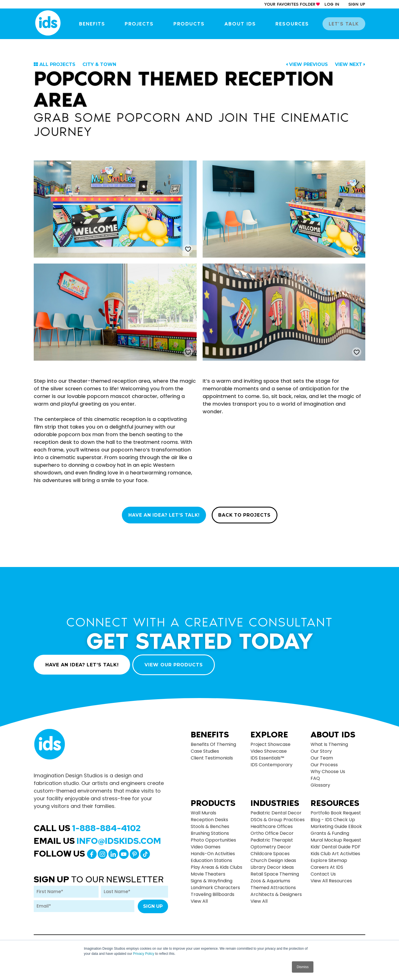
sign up (357, 4)
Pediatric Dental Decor (276, 810)
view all (199, 898)
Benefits (101, 24)
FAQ (315, 775)
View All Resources (331, 878)
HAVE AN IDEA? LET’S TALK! (162, 515)
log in (332, 4)
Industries (275, 800)
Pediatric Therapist (272, 837)
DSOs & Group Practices (278, 817)
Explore (269, 731)
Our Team (322, 755)
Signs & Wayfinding (212, 878)
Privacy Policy (144, 954)
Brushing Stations (210, 830)
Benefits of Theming (213, 741)
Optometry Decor (271, 844)
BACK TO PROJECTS (247, 515)
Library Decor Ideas (272, 864)
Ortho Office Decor (272, 830)
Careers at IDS (327, 864)
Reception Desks (209, 817)
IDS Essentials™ (267, 755)
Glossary (320, 782)
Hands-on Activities (213, 851)
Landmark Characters (215, 885)
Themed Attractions (273, 885)
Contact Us (323, 871)
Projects (147, 24)
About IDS (245, 24)
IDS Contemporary (271, 762)
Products (195, 24)
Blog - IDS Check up (333, 817)
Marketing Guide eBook (336, 824)
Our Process (324, 762)
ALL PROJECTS (57, 64)
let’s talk (345, 24)
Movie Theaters (208, 871)
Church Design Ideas (273, 858)
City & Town (99, 64)
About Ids (333, 731)
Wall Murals (203, 810)
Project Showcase (270, 741)
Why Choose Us (328, 768)
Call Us (87, 825)
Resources (296, 24)
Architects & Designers (276, 892)
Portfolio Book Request (336, 810)
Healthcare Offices (272, 824)
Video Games (206, 844)
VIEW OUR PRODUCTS (175, 662)
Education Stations (211, 858)
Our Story (321, 748)
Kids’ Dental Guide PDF (336, 844)
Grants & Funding (330, 830)
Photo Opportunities (213, 837)
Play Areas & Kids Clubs (217, 864)
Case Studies (205, 748)
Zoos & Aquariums (270, 878)
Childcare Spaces (270, 851)
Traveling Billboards (213, 892)
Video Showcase (269, 748)
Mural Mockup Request (336, 837)
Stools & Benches (210, 824)
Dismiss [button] (303, 967)
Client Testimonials (212, 755)
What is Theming (329, 741)
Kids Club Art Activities (335, 851)
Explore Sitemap (329, 858)
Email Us (97, 838)
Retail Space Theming (275, 871)
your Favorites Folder (290, 4)
